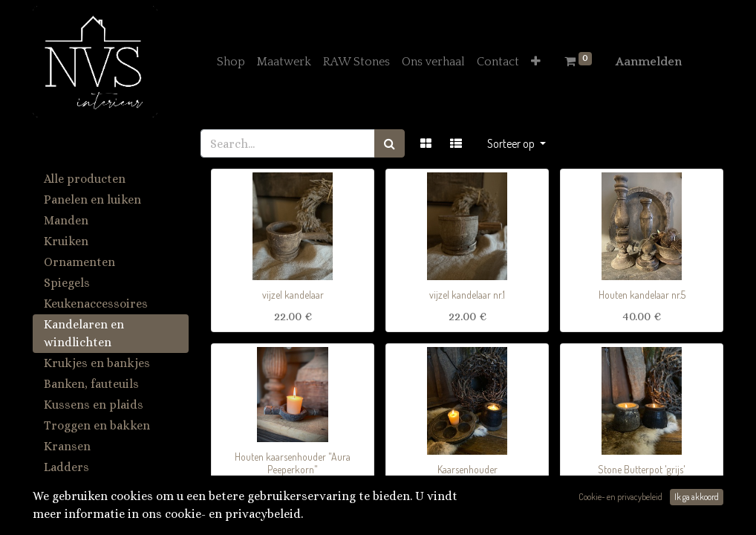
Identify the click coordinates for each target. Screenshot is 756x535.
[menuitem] (231, 62)
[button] (536, 62)
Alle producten (85, 179)
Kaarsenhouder (467, 469)
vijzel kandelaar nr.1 (467, 295)
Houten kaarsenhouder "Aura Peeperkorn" (293, 463)
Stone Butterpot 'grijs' (642, 469)
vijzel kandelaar (293, 295)
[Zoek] (390, 143)
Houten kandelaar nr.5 (642, 295)
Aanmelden (649, 62)
